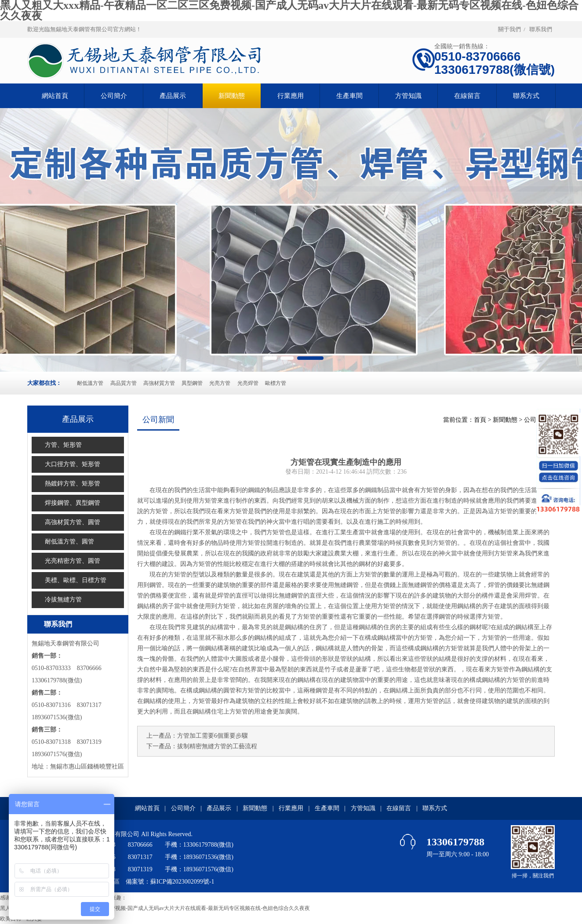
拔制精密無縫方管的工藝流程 (217, 746)
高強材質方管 (159, 383)
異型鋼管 (192, 383)
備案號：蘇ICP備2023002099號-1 (170, 882)
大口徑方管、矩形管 (73, 464)
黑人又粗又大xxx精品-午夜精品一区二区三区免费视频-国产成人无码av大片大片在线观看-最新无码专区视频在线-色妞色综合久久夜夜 (155, 908)
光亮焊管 (248, 383)
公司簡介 (114, 96)
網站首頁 (147, 808)
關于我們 (509, 29)
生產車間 (349, 96)
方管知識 (408, 96)
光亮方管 (220, 383)
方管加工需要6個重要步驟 (213, 736)
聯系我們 (541, 29)
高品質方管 (124, 383)
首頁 (480, 420)
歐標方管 (276, 383)
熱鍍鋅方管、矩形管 (73, 484)
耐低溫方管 (90, 383)
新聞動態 (232, 96)
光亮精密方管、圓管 (73, 561)
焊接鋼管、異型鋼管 (73, 503)
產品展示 (173, 96)
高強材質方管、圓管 (73, 522)
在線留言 (467, 96)
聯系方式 (526, 96)
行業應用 (291, 96)
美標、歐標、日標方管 (76, 580)
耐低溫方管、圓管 (69, 542)
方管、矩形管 (63, 445)
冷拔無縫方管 (63, 600)
